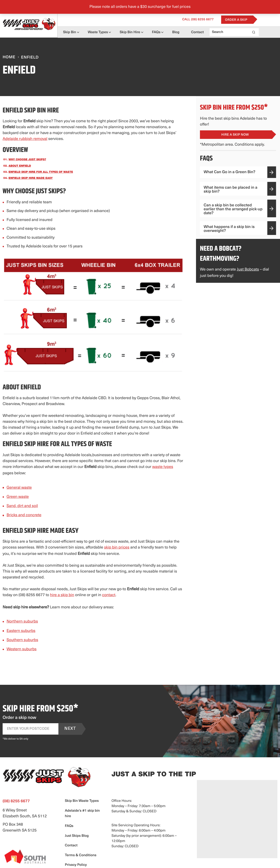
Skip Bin (70, 32)
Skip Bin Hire (138, 32)
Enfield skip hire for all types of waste (41, 172)
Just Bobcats (248, 270)
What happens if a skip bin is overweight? (238, 229)
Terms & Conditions (80, 855)
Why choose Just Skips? (27, 160)
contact (109, 595)
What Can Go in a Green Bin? (238, 172)
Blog (191, 32)
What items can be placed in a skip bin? (238, 190)
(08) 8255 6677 (217, 19)
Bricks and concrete (24, 515)
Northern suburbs (22, 622)
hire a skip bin (62, 595)
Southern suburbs (22, 640)
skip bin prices (117, 548)
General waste (19, 488)
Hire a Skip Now (235, 135)
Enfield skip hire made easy (31, 178)
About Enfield (20, 166)
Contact (216, 32)
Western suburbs (22, 649)
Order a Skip (255, 20)
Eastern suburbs (21, 631)
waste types (163, 467)
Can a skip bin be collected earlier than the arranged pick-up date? (238, 209)
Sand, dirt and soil (22, 506)
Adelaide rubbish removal (25, 139)
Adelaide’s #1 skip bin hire (82, 814)
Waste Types (102, 32)
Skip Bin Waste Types (82, 801)
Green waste (18, 497)
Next (70, 729)
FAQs (167, 32)
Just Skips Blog (77, 836)
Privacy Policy (76, 865)
